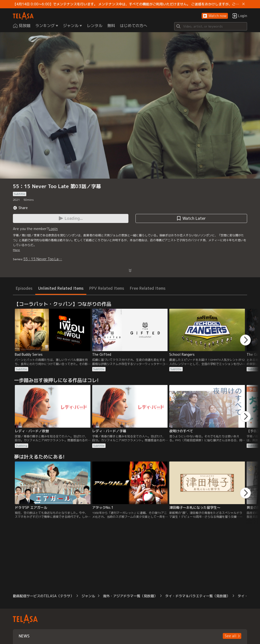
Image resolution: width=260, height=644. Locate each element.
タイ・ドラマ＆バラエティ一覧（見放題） (197, 596)
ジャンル (88, 596)
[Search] (211, 26)
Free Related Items (148, 288)
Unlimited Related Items (61, 288)
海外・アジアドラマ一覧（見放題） (130, 596)
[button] (215, 16)
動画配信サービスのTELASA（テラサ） (43, 596)
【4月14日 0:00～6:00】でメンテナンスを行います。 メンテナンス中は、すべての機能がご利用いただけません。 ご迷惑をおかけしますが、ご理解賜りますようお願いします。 (126, 4)
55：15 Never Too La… (43, 259)
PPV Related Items (107, 288)
